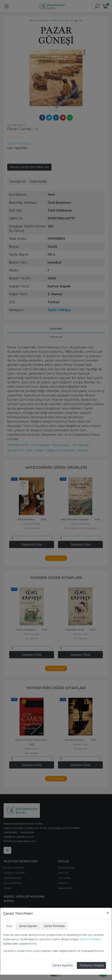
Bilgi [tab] (9, 926)
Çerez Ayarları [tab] (28, 926)
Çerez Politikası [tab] (55, 926)
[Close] (108, 913)
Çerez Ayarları (63, 965)
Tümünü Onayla (91, 965)
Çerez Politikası (90, 939)
